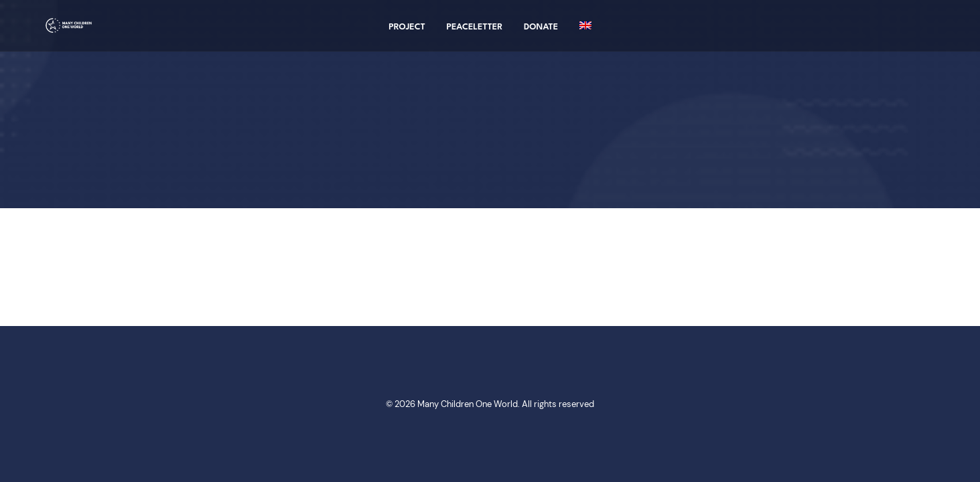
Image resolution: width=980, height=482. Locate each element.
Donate (541, 33)
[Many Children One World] (66, 31)
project (407, 33)
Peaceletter (475, 33)
